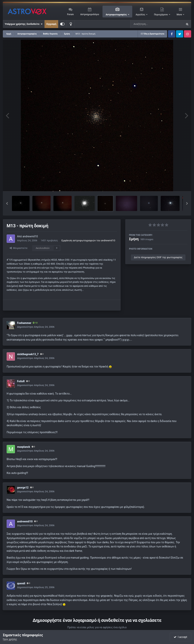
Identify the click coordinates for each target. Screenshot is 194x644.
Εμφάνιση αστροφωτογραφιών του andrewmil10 (88, 240)
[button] (7, 203)
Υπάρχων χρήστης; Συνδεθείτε (24, 24)
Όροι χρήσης (10, 639)
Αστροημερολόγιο (90, 14)
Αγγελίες (141, 15)
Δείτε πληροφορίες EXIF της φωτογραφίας (158, 257)
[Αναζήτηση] (149, 24)
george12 (23, 488)
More (180, 15)
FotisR (21, 381)
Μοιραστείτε (19, 248)
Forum (70, 14)
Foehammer (24, 323)
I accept (180, 637)
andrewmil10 (30, 236)
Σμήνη (134, 239)
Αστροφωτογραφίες (117, 15)
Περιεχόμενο (161, 15)
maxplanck (24, 447)
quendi (21, 583)
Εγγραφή (51, 24)
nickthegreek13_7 (28, 354)
